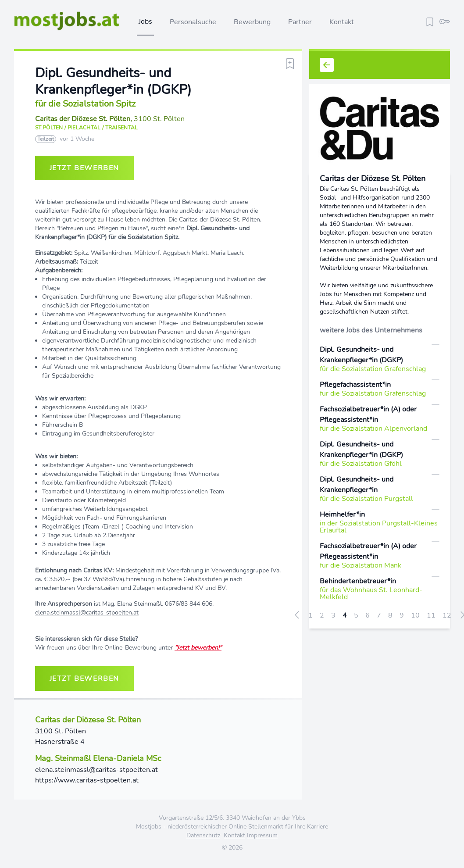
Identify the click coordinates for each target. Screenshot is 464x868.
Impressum (262, 835)
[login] (445, 21)
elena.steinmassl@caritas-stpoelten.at (87, 613)
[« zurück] (297, 614)
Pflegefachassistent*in (355, 385)
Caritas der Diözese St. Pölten (83, 119)
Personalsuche (193, 22)
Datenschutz (203, 835)
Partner (300, 22)
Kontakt (342, 22)
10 (415, 615)
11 (431, 615)
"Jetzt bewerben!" (198, 648)
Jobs (145, 21)
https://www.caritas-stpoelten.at (87, 780)
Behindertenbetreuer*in (358, 581)
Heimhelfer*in (342, 514)
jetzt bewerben (84, 168)
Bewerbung (252, 22)
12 (447, 615)
